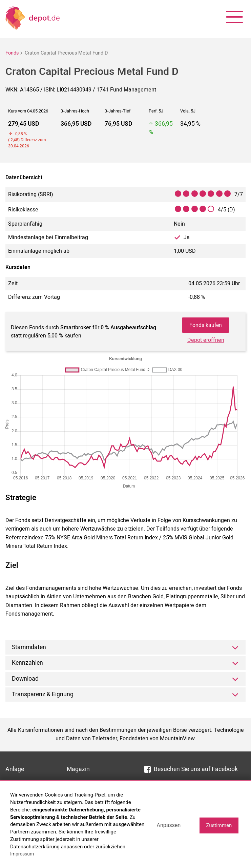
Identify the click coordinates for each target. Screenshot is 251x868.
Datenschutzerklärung (35, 847)
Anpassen (169, 825)
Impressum (22, 854)
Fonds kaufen (206, 325)
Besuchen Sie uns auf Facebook (191, 770)
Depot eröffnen (206, 341)
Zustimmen (219, 825)
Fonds (12, 53)
